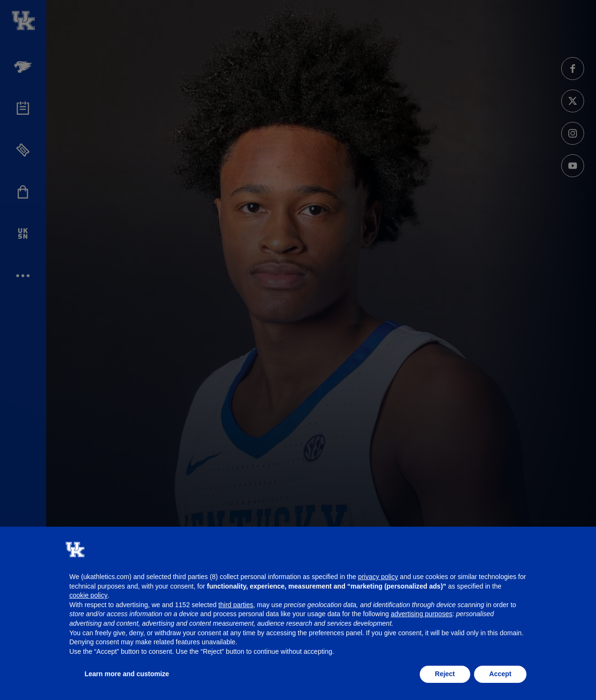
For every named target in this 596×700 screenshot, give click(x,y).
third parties (236, 605)
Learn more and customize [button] (127, 674)
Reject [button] (445, 674)
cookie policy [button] (89, 595)
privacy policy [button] (378, 577)
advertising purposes (421, 614)
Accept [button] (500, 674)
